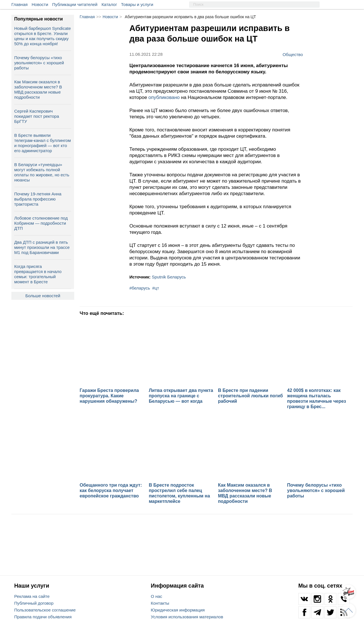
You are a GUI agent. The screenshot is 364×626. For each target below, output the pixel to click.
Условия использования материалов (187, 617)
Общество (293, 54)
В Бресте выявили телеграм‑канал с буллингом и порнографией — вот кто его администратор (43, 143)
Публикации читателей (75, 4)
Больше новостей (43, 296)
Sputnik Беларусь (169, 277)
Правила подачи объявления (43, 617)
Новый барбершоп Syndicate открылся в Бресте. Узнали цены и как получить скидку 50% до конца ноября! (43, 36)
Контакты (160, 603)
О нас (156, 596)
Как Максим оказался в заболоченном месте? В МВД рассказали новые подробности (38, 89)
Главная (19, 4)
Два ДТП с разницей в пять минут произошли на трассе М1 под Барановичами (42, 247)
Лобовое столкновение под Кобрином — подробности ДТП (41, 223)
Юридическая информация (178, 610)
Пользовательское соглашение (45, 610)
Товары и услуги (137, 4)
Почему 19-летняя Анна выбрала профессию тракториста (38, 199)
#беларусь (140, 288)
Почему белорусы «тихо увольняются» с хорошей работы (39, 63)
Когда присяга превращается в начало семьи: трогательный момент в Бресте (38, 274)
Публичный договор (34, 603)
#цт (156, 288)
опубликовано (164, 97)
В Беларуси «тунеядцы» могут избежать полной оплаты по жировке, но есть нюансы (42, 172)
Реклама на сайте (32, 596)
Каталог (109, 4)
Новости (40, 4)
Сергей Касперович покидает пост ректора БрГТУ (37, 116)
